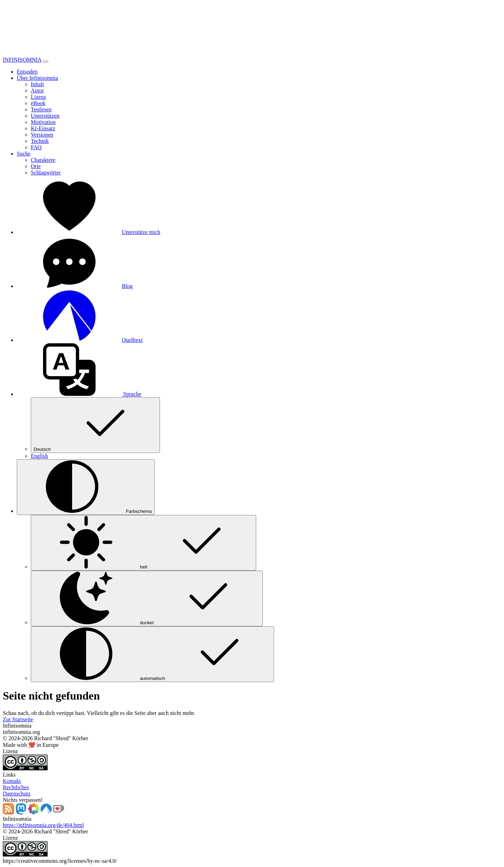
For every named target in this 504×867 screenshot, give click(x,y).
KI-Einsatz (43, 128)
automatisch (152, 654)
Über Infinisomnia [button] (37, 78)
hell (143, 543)
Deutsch (95, 425)
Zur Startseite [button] (18, 719)
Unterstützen (45, 116)
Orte (36, 166)
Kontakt (12, 781)
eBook (38, 103)
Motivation (43, 122)
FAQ (36, 147)
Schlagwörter (46, 173)
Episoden (27, 72)
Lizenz (38, 97)
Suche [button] (24, 154)
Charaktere (43, 160)
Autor (37, 91)
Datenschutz (17, 794)
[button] (79, 394)
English (39, 456)
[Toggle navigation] (45, 62)
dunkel (147, 598)
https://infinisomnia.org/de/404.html (43, 825)
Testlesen (41, 109)
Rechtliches (16, 787)
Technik (40, 141)
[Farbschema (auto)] (86, 487)
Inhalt (37, 84)
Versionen (42, 135)
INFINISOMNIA (22, 60)
